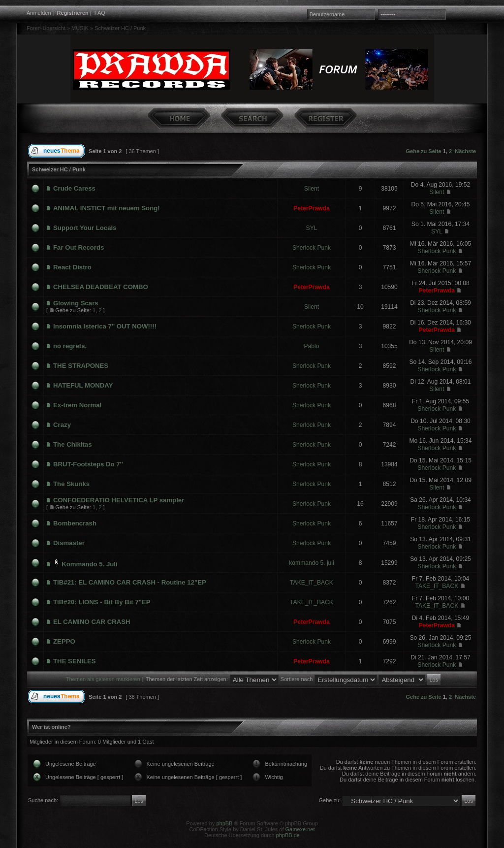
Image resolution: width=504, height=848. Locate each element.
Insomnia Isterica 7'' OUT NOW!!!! (105, 326)
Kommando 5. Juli (90, 564)
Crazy (62, 425)
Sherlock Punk (312, 248)
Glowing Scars (76, 303)
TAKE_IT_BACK (312, 583)
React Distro (72, 267)
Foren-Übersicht (46, 28)
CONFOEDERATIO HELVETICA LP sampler (119, 500)
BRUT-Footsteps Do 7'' (88, 464)
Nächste (465, 151)
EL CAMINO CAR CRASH (92, 622)
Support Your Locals (85, 228)
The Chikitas (72, 444)
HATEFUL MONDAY (83, 385)
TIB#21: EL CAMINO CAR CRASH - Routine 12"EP (130, 582)
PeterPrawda (311, 208)
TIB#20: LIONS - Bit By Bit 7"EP (102, 602)
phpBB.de (288, 835)
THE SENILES (74, 661)
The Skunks (71, 484)
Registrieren (73, 13)
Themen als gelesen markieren (103, 679)
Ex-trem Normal (77, 405)
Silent (312, 189)
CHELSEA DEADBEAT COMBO (101, 287)
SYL (312, 228)
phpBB (224, 823)
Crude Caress (74, 188)
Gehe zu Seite (424, 151)
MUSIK (80, 28)
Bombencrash (75, 523)
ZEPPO (64, 641)
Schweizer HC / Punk (120, 28)
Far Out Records (79, 247)
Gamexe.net (300, 829)
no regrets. (70, 346)
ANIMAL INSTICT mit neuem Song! (107, 208)
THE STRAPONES (81, 366)
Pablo (312, 346)
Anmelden (39, 13)
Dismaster (69, 543)
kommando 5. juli (311, 563)
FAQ (100, 13)
